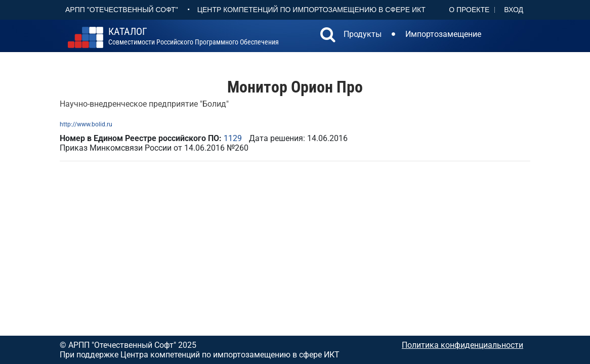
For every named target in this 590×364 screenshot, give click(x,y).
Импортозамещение (443, 34)
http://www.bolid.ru (86, 124)
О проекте (469, 10)
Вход (514, 10)
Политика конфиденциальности (462, 345)
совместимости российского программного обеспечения (194, 36)
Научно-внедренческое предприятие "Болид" (144, 104)
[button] (328, 36)
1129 (233, 138)
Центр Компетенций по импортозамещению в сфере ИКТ (311, 10)
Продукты (363, 34)
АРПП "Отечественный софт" (122, 10)
